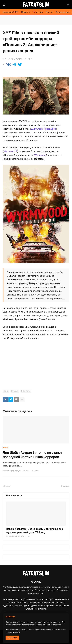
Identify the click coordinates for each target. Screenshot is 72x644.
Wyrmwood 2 (10, 151)
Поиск (68, 5)
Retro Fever (26, 391)
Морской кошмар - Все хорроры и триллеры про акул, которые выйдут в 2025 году (34, 531)
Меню (4, 5)
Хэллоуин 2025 (11, 12)
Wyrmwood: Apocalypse (43, 129)
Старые (64, 486)
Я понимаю (12, 638)
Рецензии (38, 12)
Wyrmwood (40, 155)
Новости (26, 12)
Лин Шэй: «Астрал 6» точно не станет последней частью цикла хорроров (32, 455)
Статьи (49, 12)
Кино (6, 391)
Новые (7, 486)
